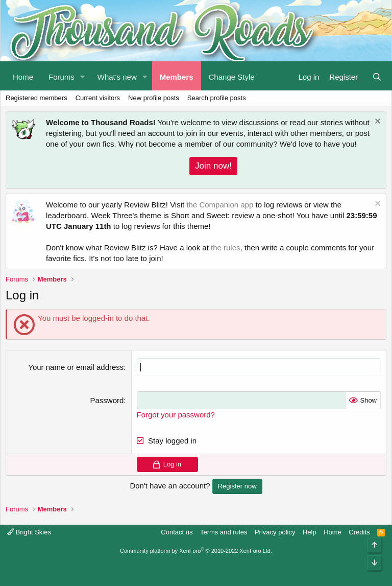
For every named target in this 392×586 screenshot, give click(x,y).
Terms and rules (224, 532)
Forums (62, 77)
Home (23, 77)
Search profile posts (217, 98)
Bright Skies (29, 532)
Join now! (213, 166)
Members (177, 77)
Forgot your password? (176, 415)
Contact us (177, 532)
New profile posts (154, 98)
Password (107, 400)
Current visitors (98, 98)
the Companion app (220, 205)
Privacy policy (275, 532)
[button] (83, 76)
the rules (226, 248)
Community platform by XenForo (196, 551)
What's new (117, 77)
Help (310, 532)
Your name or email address (76, 367)
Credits (359, 532)
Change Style (232, 77)
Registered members (36, 98)
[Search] (377, 76)
